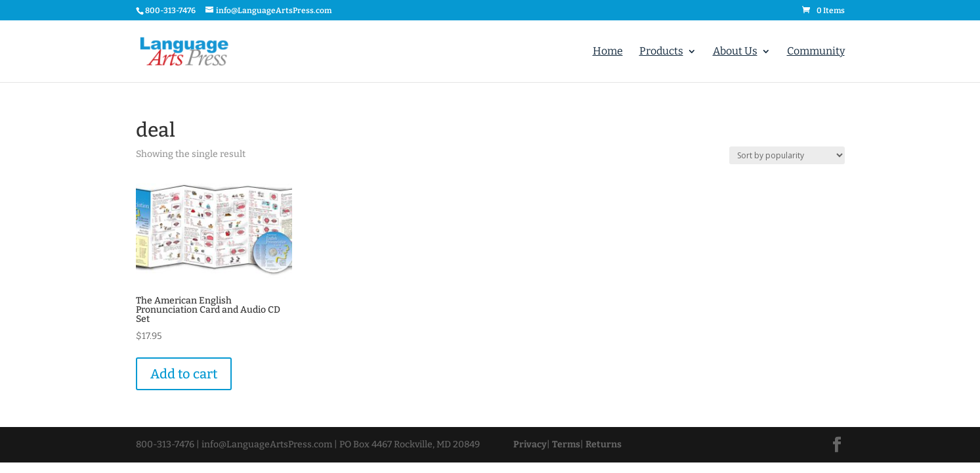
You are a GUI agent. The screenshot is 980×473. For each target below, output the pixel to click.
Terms (566, 444)
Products (661, 52)
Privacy (530, 444)
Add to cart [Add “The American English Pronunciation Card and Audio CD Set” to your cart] (184, 374)
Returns (604, 444)
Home (608, 52)
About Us (735, 52)
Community (816, 52)
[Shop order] (787, 155)
